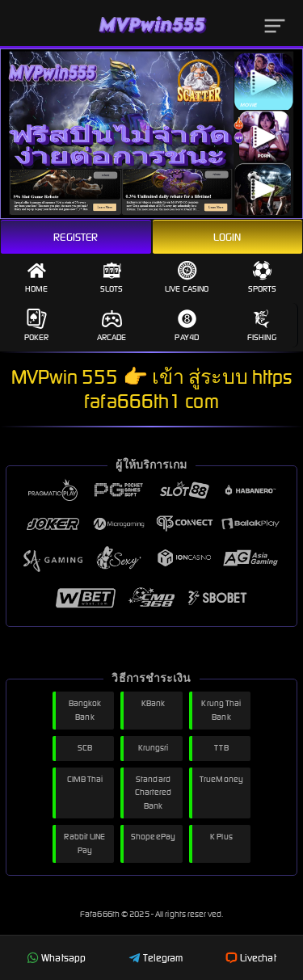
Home (36, 277)
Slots (112, 277)
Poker (37, 326)
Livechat (251, 958)
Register (76, 237)
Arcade (112, 326)
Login (227, 237)
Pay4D (187, 326)
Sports (263, 277)
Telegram (156, 958)
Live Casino (187, 277)
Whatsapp (56, 958)
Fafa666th (101, 914)
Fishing (262, 326)
